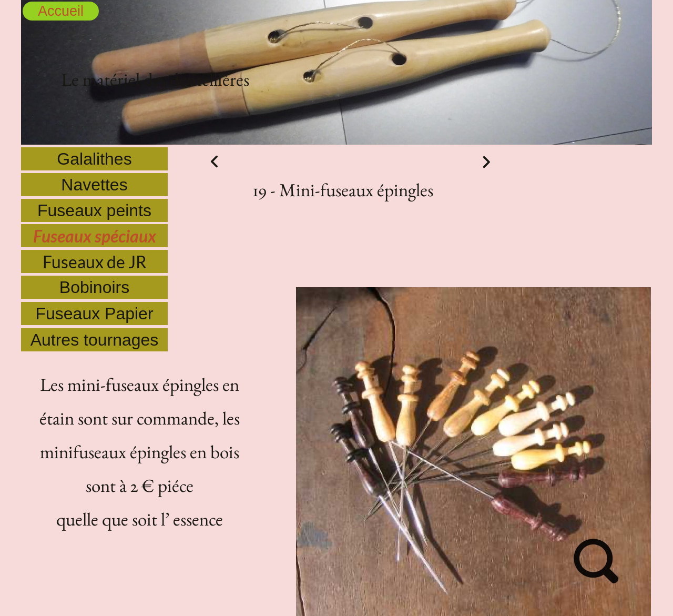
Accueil (61, 11)
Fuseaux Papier (94, 314)
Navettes (94, 185)
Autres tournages (95, 340)
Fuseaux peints (94, 210)
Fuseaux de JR (95, 262)
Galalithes (94, 159)
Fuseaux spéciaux (95, 236)
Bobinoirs (94, 287)
